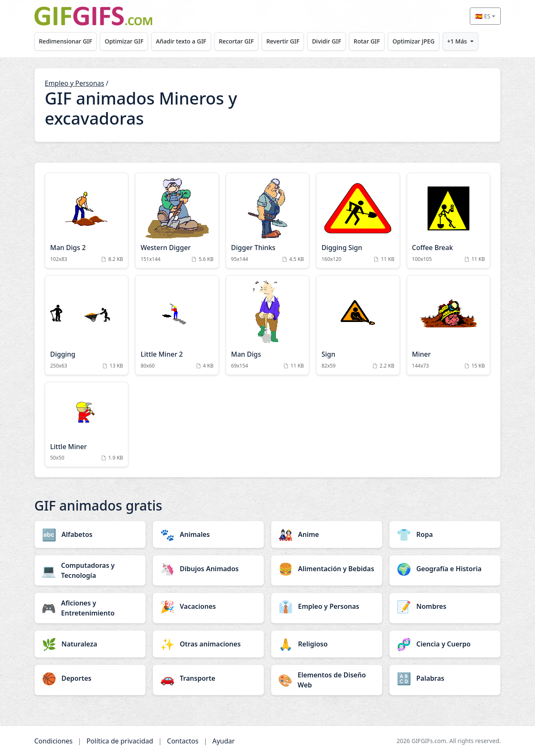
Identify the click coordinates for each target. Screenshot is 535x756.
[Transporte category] (208, 678)
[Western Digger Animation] (177, 221)
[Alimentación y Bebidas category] (327, 569)
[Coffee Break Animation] (448, 221)
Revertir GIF (293, 41)
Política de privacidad (120, 741)
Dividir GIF (339, 41)
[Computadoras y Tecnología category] (90, 570)
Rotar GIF (382, 41)
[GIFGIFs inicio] (93, 16)
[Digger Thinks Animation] (267, 221)
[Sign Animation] (358, 325)
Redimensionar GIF (67, 41)
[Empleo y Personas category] (327, 606)
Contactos (183, 741)
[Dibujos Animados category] (208, 569)
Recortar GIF (245, 41)
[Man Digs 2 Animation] (87, 221)
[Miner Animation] (448, 325)
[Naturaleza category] (90, 644)
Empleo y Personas (74, 83)
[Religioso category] (327, 644)
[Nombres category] (445, 606)
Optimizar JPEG (431, 41)
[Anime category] (327, 534)
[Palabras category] (445, 678)
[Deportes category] (90, 678)
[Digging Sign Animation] (358, 221)
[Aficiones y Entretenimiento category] (90, 608)
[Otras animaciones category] (208, 644)
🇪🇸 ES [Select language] (483, 16)
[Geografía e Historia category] (445, 569)
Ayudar (224, 741)
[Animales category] (208, 534)
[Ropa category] (445, 534)
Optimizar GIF (128, 41)
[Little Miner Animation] (87, 425)
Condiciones (53, 741)
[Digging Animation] (87, 325)
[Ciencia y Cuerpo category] (445, 644)
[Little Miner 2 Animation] (177, 325)
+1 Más (477, 41)
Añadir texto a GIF (187, 41)
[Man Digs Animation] (267, 325)
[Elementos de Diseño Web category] (327, 680)
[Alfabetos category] (90, 534)
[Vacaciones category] (208, 606)
